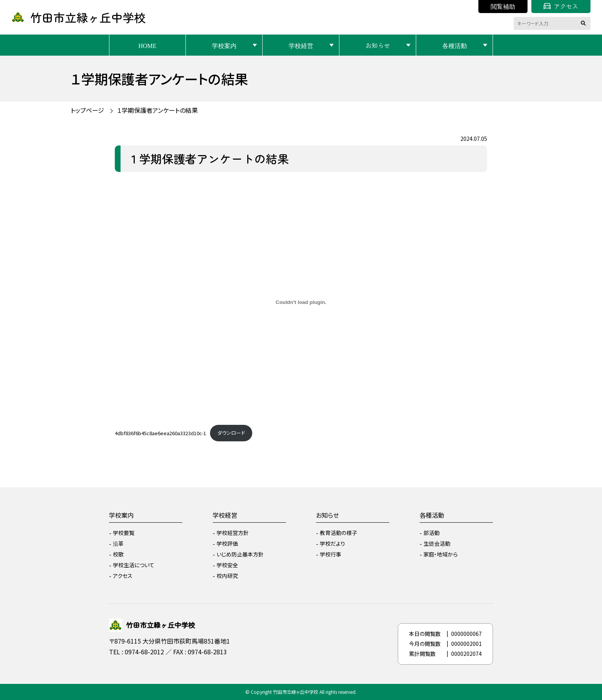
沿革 (118, 543)
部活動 (432, 533)
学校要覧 (124, 533)
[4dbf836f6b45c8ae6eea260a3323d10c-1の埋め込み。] (301, 302)
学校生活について (134, 565)
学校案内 (224, 45)
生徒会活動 (437, 543)
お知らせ (378, 45)
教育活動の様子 (338, 533)
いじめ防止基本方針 (240, 554)
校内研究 (227, 576)
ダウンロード (231, 433)
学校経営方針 (233, 533)
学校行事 (331, 554)
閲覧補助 (503, 6)
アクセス (561, 6)
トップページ (87, 110)
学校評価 (227, 543)
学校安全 (227, 565)
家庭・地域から (441, 554)
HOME (147, 45)
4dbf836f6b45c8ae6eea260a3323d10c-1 (160, 433)
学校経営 (301, 45)
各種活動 (455, 45)
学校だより (332, 543)
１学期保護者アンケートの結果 (157, 110)
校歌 (118, 554)
